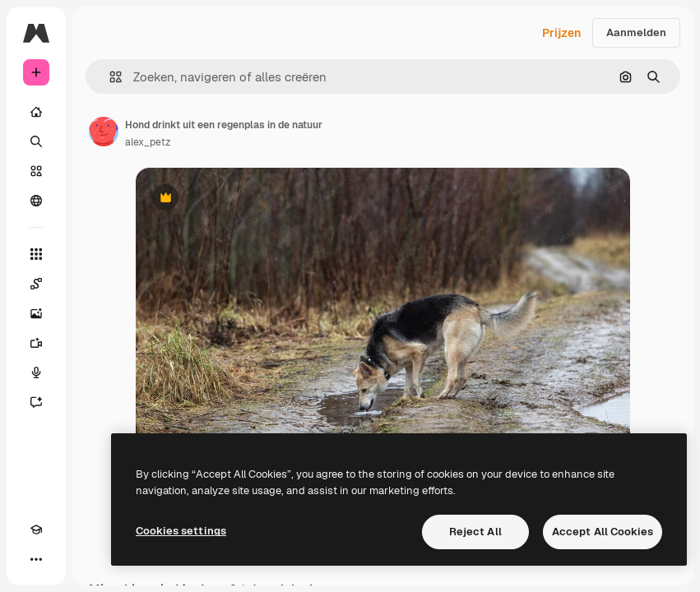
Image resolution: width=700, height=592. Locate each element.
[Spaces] (36, 284)
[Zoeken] (36, 141)
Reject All (475, 532)
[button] (109, 77)
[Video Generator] (36, 343)
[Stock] (36, 171)
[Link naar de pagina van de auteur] (104, 132)
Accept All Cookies (603, 532)
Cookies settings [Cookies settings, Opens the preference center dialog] (181, 531)
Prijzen (561, 33)
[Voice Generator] (36, 372)
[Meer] (36, 559)
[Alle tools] (36, 254)
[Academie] (36, 530)
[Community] (36, 201)
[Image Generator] (36, 313)
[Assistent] (36, 402)
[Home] (36, 112)
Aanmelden (636, 32)
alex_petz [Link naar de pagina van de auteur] (148, 142)
